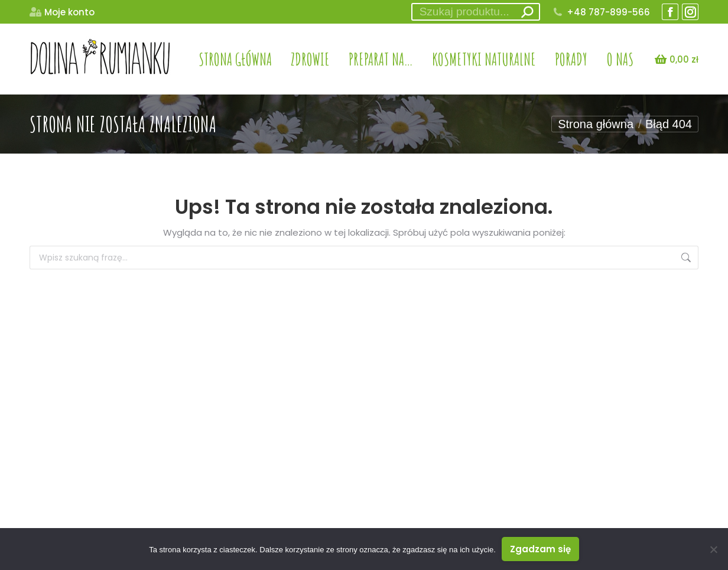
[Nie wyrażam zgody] (713, 549)
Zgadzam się (540, 549)
